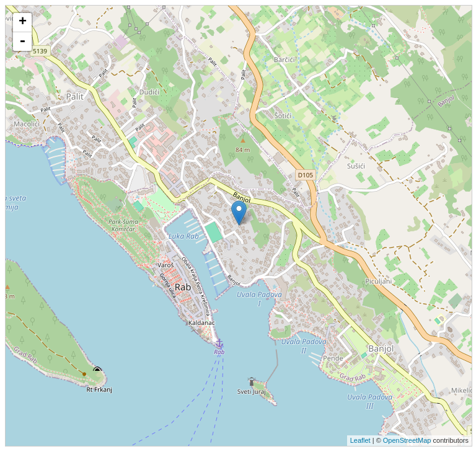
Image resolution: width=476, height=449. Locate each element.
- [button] (22, 42)
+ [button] (23, 22)
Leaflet (360, 440)
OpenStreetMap (407, 440)
